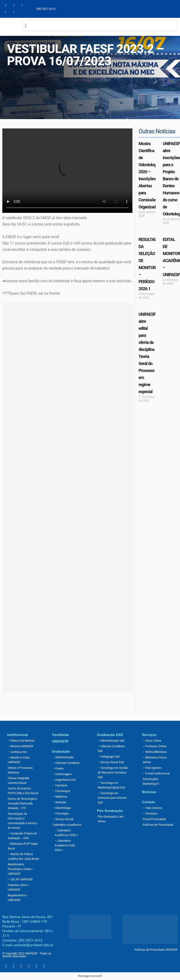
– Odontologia (62, 808)
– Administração (63, 757)
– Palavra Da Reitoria (21, 741)
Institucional (18, 735)
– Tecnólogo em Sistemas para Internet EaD (112, 798)
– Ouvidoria (150, 814)
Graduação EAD (110, 735)
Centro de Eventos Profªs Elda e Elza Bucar (23, 791)
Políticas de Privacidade (158, 825)
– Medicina (60, 797)
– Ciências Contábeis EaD (111, 749)
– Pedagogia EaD (109, 757)
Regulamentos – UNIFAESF (18, 898)
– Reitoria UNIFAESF (21, 746)
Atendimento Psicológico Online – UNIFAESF (21, 869)
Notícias (149, 792)
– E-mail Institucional (156, 773)
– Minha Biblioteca (155, 752)
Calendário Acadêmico (67, 825)
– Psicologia (61, 814)
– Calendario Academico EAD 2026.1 (65, 845)
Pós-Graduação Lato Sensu (111, 819)
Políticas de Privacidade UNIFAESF (156, 950)
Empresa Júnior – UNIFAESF (19, 887)
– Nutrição (60, 802)
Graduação (61, 751)
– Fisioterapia (62, 791)
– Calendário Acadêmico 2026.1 (67, 833)
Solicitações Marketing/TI (151, 781)
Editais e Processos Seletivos (20, 770)
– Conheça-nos (17, 752)
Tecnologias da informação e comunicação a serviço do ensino (22, 821)
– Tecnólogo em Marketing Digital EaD (111, 785)
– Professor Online (155, 746)
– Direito (58, 769)
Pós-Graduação (110, 811)
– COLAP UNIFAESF (20, 879)
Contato (149, 802)
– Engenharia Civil (64, 780)
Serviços (149, 735)
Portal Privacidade (154, 819)
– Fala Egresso (152, 768)
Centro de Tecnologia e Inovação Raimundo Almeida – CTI (22, 804)
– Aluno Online (152, 741)
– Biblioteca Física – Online (156, 760)
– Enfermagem (62, 774)
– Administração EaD (111, 741)
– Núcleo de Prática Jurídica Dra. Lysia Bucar (23, 856)
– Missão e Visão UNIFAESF (19, 760)
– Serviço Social (63, 819)
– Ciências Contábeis (66, 763)
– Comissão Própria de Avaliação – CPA (22, 836)
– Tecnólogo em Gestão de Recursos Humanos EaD (113, 773)
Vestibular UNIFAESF (61, 738)
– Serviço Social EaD (111, 762)
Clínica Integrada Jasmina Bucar (18, 781)
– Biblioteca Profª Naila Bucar (23, 846)
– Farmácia (60, 785)
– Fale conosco (152, 808)
